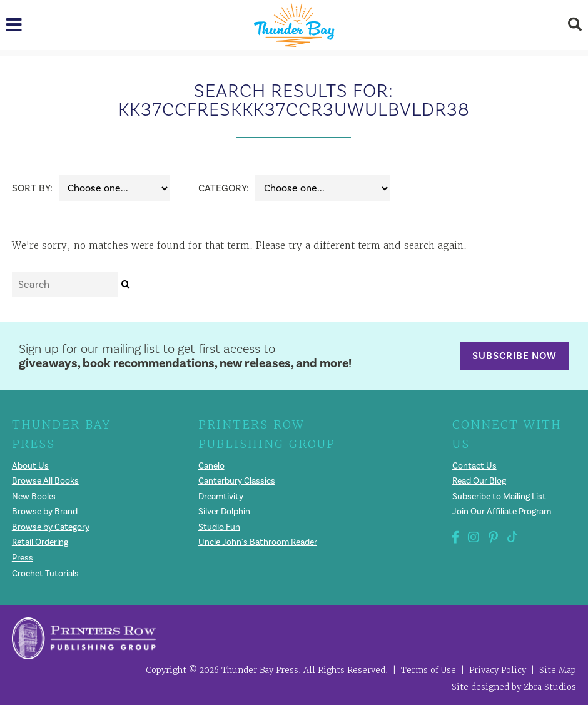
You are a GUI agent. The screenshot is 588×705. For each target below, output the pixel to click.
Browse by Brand (45, 512)
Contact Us (474, 466)
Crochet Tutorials (45, 574)
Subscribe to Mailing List (499, 497)
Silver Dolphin (224, 512)
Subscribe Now (514, 356)
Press (23, 558)
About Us (30, 466)
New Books (34, 497)
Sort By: (32, 188)
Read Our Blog (479, 481)
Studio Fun (219, 527)
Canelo (211, 466)
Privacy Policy (498, 670)
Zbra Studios (550, 687)
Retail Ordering (40, 542)
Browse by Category (51, 527)
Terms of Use (428, 670)
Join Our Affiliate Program (502, 512)
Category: (224, 188)
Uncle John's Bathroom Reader (258, 542)
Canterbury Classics (237, 481)
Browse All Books (45, 481)
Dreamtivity (221, 497)
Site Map (558, 670)
